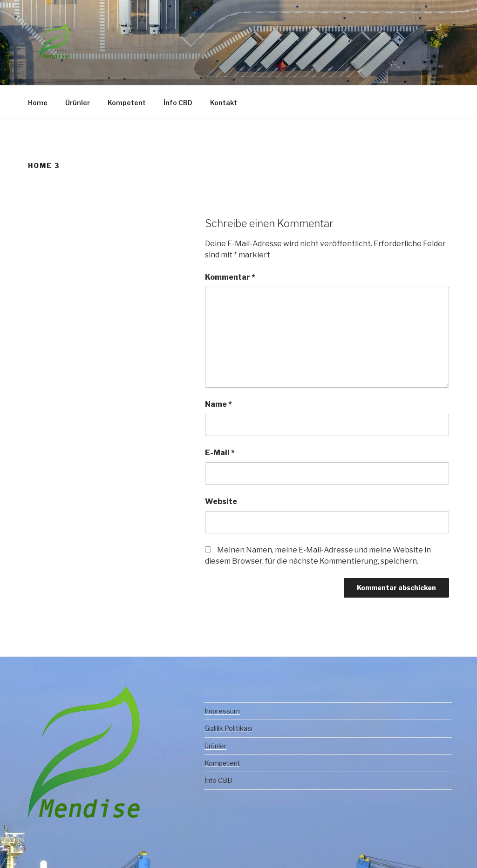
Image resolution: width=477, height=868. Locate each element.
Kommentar (230, 277)
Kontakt (224, 103)
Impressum (222, 711)
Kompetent (127, 103)
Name (218, 404)
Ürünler (78, 103)
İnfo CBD (178, 103)
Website (221, 501)
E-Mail (220, 453)
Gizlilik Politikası (228, 728)
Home (38, 103)
